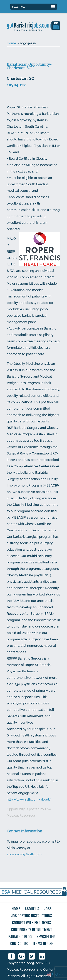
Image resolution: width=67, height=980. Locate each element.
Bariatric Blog (20, 937)
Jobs (48, 909)
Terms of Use (43, 944)
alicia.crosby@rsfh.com (24, 854)
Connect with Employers (31, 923)
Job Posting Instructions (32, 916)
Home (11, 43)
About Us (32, 909)
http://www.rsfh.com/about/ (29, 799)
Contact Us (19, 944)
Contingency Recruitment (31, 930)
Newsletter (46, 937)
